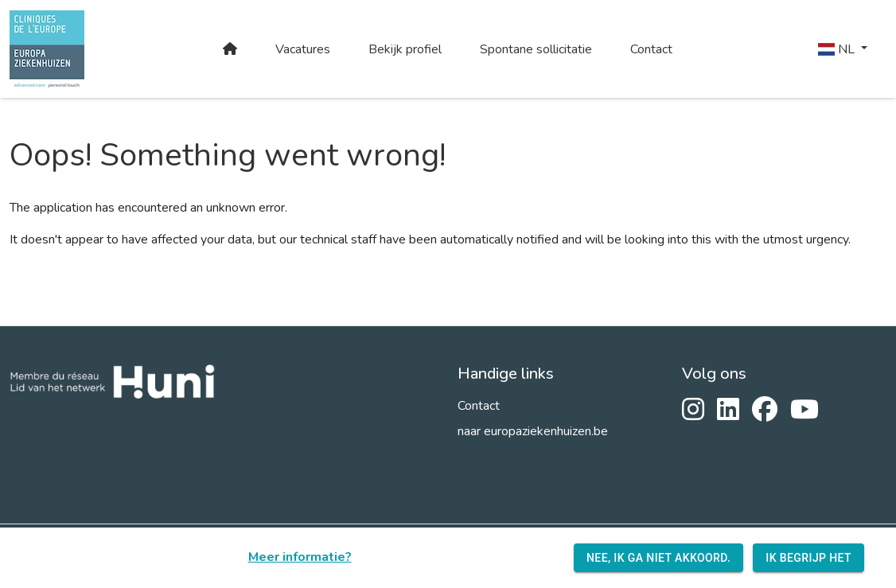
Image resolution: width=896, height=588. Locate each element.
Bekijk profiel (405, 49)
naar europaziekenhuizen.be (533, 431)
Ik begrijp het (808, 558)
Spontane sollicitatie (536, 49)
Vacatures (303, 49)
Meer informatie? (300, 557)
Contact (651, 49)
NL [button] (838, 49)
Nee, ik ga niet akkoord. (658, 558)
